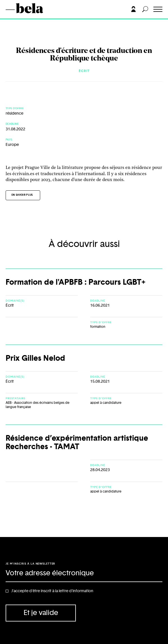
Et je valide (41, 613)
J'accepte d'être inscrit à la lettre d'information (52, 591)
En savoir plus (22, 195)
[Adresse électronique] (84, 574)
